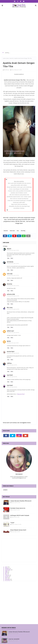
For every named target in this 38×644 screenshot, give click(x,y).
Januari (7, 577)
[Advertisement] (19, 30)
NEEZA (9, 341)
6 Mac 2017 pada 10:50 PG (12, 387)
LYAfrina (9, 363)
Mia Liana (10, 308)
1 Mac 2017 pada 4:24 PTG (12, 365)
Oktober (7, 569)
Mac (6, 574)
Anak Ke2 (12, 58)
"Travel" (12, 523)
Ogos (6, 571)
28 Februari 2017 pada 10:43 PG (13, 353)
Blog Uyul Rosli (21, 394)
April (6, 573)
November (8, 581)
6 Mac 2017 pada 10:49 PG (12, 377)
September (8, 570)
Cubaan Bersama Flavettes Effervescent (21, 501)
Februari (7, 575)
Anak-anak (12, 231)
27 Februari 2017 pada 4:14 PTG (13, 296)
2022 (6, 578)
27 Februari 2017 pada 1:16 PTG (13, 250)
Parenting (23, 231)
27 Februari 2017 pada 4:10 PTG (13, 286)
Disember (8, 579)
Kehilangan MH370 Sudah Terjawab (20, 515)
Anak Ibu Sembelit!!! (14, 639)
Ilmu (18, 231)
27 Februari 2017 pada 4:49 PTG (13, 309)
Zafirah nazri (10, 331)
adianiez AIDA (11, 294)
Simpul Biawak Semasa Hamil (18, 530)
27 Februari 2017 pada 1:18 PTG (13, 264)
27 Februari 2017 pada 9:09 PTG (13, 333)
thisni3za (9, 284)
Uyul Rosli (10, 375)
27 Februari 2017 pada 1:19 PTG (13, 275)
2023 (6, 567)
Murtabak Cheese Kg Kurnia (18, 508)
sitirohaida (10, 262)
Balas (8, 258)
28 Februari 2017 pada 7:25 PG (13, 343)
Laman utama (6, 58)
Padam (12, 258)
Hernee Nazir (11, 352)
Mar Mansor (7, 70)
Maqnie (9, 249)
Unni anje (10, 274)
